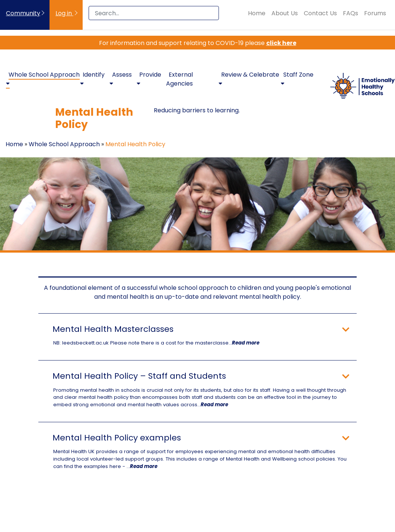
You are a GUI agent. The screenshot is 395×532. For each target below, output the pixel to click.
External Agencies (179, 79)
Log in (64, 13)
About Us (285, 13)
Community (23, 13)
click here (281, 43)
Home (257, 13)
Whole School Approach (64, 144)
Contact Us (320, 13)
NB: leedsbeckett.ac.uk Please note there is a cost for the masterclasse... (156, 343)
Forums (375, 13)
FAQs (351, 13)
